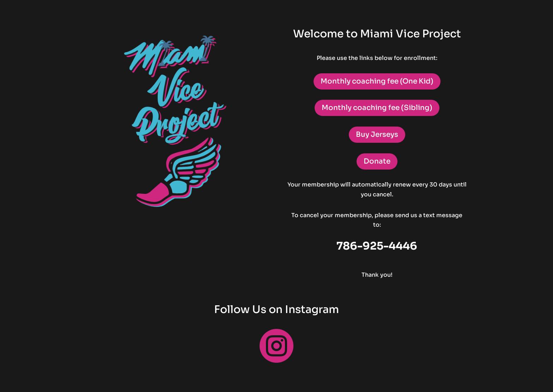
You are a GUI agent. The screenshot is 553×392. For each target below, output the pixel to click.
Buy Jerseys (377, 134)
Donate (377, 161)
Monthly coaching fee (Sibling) (377, 108)
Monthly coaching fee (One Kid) (377, 81)
